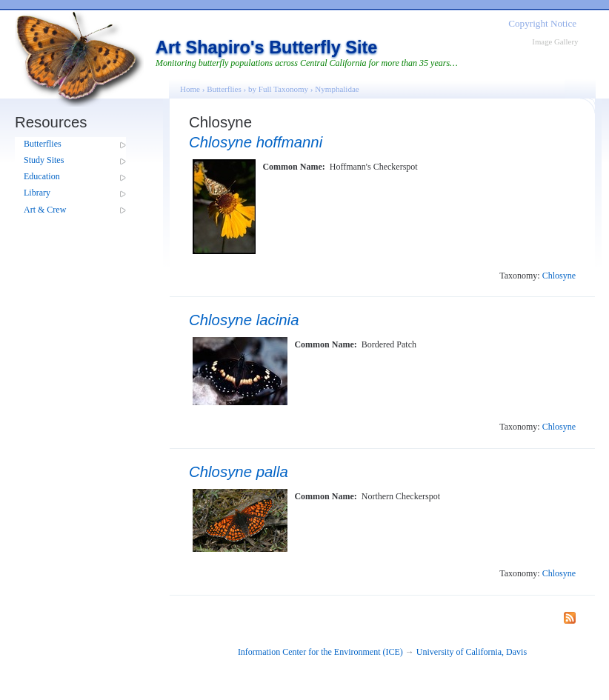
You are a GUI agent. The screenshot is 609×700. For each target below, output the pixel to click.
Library (37, 193)
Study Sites (44, 160)
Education (42, 176)
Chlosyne (559, 276)
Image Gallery (555, 41)
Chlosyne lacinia (244, 320)
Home (190, 89)
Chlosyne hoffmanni (256, 142)
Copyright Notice (542, 23)
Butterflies (43, 144)
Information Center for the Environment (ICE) (320, 652)
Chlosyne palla (239, 472)
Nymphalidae (337, 89)
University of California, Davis (472, 652)
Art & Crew (45, 210)
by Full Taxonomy (278, 89)
